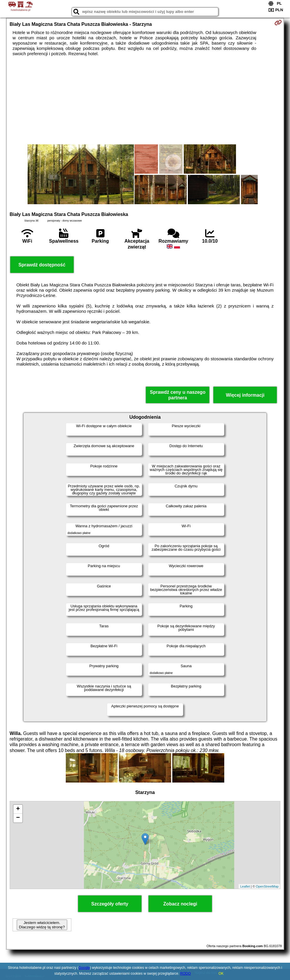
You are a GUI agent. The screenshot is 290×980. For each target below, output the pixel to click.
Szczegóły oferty (110, 904)
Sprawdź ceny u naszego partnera (178, 395)
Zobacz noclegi (180, 904)
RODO (186, 974)
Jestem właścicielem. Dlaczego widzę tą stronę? (42, 925)
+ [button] (18, 809)
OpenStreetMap (267, 886)
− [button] (18, 818)
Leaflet (245, 886)
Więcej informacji (245, 395)
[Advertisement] (145, 100)
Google (84, 968)
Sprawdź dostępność (42, 265)
